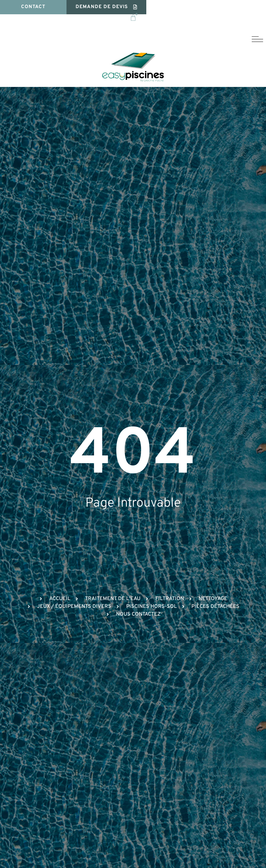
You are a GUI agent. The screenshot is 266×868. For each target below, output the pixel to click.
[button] (107, 7)
